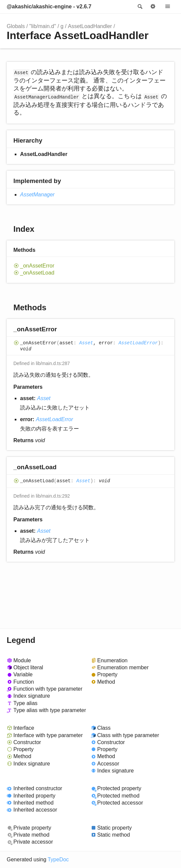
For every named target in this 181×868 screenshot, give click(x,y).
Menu (168, 7)
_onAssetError (37, 266)
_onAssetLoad (37, 273)
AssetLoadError (138, 343)
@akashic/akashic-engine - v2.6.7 (49, 7)
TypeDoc (58, 859)
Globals (16, 26)
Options (153, 7)
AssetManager (37, 195)
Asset (86, 343)
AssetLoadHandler (90, 26)
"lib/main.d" (43, 26)
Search (140, 7)
